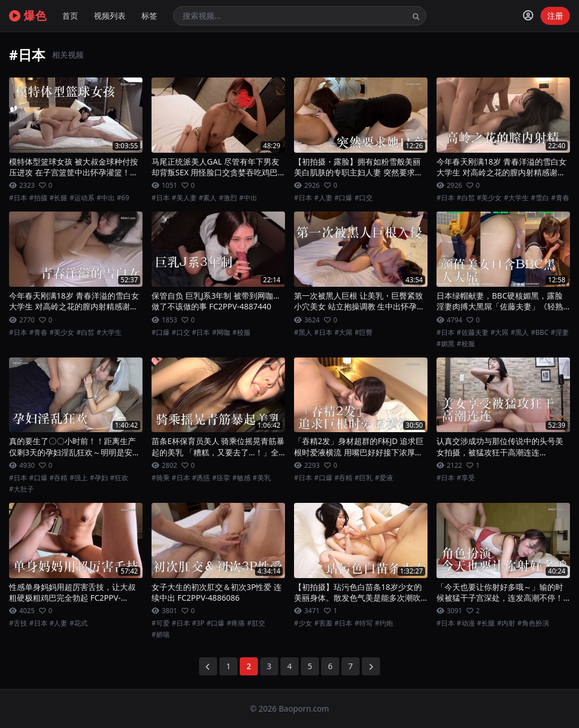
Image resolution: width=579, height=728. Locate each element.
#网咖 (221, 333)
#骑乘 (161, 478)
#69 (123, 198)
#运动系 (82, 198)
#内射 (506, 623)
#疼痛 (236, 623)
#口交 (364, 198)
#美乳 (262, 478)
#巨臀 (364, 333)
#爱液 (384, 478)
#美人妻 (184, 198)
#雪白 (540, 198)
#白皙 (466, 198)
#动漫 (466, 623)
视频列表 (110, 16)
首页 (70, 16)
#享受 (466, 478)
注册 (555, 16)
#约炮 (384, 623)
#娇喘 (161, 635)
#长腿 (59, 198)
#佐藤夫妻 (473, 333)
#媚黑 (446, 344)
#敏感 (241, 478)
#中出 (106, 198)
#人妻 (323, 198)
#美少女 (490, 198)
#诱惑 (201, 478)
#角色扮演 (533, 623)
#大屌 (344, 333)
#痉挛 (221, 478)
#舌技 (18, 623)
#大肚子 (21, 489)
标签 (149, 16)
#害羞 (323, 623)
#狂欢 (119, 478)
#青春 (560, 198)
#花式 (79, 623)
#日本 (18, 198)
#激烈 (228, 198)
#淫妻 (560, 333)
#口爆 (344, 198)
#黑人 (303, 333)
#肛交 (256, 623)
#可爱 (161, 623)
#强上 (79, 478)
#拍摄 (38, 198)
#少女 (303, 623)
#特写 (364, 623)
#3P (198, 623)
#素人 (208, 198)
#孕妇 (99, 478)
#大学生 (516, 198)
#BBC (540, 333)
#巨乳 (364, 478)
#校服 (241, 333)
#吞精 (59, 478)
